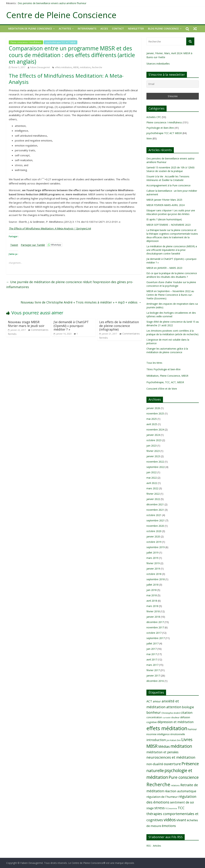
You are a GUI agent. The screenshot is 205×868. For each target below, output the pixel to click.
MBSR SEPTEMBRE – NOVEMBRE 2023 (168, 225)
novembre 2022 (155, 462)
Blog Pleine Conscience (163, 29)
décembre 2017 (155, 622)
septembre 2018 (156, 579)
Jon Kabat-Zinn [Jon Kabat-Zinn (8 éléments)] (174, 740)
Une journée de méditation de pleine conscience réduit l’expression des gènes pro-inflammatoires (70, 284)
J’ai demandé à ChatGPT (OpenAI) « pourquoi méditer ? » (71, 326)
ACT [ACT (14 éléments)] (149, 701)
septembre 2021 (156, 520)
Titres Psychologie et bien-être (163, 369)
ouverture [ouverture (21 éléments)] (172, 764)
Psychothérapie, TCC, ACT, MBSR (165, 382)
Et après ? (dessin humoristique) (164, 219)
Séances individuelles (158, 64)
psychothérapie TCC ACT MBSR (61, 42)
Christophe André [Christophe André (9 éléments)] (171, 713)
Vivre (149, 138)
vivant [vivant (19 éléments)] (181, 820)
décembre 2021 (155, 504)
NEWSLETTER (136, 29)
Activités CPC (154, 117)
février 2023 (153, 451)
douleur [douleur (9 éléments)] (175, 717)
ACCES (104, 29)
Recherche (97, 67)
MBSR (76, 67)
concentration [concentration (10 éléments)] (154, 717)
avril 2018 (152, 601)
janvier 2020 (153, 536)
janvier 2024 (153, 435)
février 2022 (153, 494)
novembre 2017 (155, 627)
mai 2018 (152, 595)
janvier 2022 (153, 499)
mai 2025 (152, 419)
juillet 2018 (152, 585)
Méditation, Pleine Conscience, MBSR (167, 376)
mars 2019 (152, 558)
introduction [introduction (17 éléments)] (156, 740)
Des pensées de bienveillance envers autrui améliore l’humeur (52, 3)
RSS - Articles (154, 846)
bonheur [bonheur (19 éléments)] (154, 712)
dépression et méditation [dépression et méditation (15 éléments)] (176, 722)
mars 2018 (152, 606)
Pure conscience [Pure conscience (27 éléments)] (184, 777)
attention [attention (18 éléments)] (174, 707)
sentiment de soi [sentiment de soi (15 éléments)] (182, 802)
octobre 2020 (154, 531)
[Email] (173, 84)
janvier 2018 (153, 617)
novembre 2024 (155, 430)
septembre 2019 (156, 547)
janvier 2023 (153, 456)
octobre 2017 (154, 633)
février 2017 (153, 670)
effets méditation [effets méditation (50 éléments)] (167, 728)
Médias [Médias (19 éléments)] (164, 746)
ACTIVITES (65, 29)
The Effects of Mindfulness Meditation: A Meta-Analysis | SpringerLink (50, 228)
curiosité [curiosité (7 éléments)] (167, 718)
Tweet (14, 245)
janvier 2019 (153, 569)
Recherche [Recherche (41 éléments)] (158, 784)
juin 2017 (152, 649)
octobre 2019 (154, 542)
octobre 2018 (154, 574)
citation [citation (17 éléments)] (186, 713)
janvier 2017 (153, 676)
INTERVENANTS (87, 29)
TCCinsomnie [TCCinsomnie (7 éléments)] (171, 808)
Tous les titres (154, 363)
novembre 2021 (155, 510)
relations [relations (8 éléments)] (175, 785)
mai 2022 (152, 478)
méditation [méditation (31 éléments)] (181, 746)
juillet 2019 (152, 553)
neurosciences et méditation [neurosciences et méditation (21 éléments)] (171, 757)
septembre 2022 (156, 467)
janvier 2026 (153, 408)
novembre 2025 (155, 413)
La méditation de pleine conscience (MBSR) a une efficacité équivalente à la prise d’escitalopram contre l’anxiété (172, 250)
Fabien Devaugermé (40, 67)
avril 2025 (152, 424)
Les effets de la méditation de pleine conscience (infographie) (119, 326)
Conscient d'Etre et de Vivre (162, 389)
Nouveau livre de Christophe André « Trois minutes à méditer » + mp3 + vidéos (81, 302)
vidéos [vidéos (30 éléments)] (170, 820)
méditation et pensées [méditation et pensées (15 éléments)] (162, 752)
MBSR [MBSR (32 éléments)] (152, 746)
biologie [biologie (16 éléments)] (188, 707)
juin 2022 (152, 472)
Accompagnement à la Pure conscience (168, 185)
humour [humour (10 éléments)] (192, 729)
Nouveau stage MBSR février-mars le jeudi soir (26, 324)
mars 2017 (152, 665)
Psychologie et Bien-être (160, 128)
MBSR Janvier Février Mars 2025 (164, 200)
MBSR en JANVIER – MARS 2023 (164, 268)
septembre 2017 (156, 638)
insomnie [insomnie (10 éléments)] (152, 734)
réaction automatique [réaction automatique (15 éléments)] (180, 791)
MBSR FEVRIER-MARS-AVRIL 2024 (165, 205)
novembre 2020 (155, 526)
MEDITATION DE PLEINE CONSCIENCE (30, 29)
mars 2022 (152, 488)
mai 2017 (152, 654)
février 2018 (153, 611)
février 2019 (153, 563)
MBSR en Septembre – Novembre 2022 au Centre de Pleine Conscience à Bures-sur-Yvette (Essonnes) (170, 295)
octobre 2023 (154, 440)
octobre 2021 (154, 515)
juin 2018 (152, 590)
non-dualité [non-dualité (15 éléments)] (155, 764)
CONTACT (118, 29)
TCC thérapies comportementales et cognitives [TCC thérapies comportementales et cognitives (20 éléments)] (172, 814)
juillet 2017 (152, 643)
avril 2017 (152, 659)
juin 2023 (152, 446)
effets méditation (63, 67)
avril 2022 (152, 483)
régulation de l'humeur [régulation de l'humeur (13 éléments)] (162, 797)
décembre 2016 (155, 681)
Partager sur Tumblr (33, 245)
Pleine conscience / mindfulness (26, 42)
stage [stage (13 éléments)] (150, 808)
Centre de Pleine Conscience (61, 15)
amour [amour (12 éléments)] (157, 701)
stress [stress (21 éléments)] (160, 808)
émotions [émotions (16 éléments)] (169, 826)
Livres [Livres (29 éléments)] (187, 739)
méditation (85, 67)
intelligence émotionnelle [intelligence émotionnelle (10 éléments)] (171, 734)
